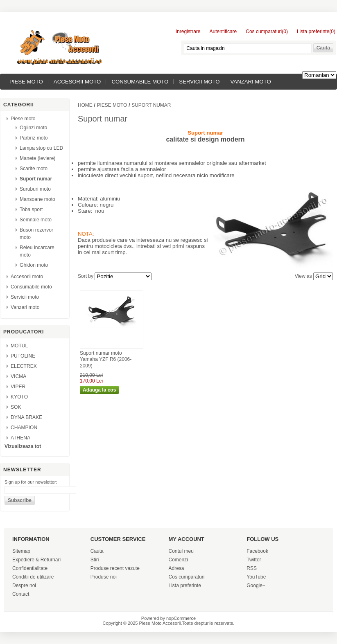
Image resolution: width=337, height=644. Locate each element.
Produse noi (104, 577)
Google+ (256, 585)
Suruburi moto (35, 189)
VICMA (18, 376)
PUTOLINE (23, 356)
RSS (252, 568)
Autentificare (223, 32)
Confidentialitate (30, 568)
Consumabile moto (140, 82)
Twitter (254, 560)
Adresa (176, 568)
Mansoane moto (37, 199)
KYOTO (19, 397)
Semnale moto (36, 220)
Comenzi (178, 560)
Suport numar (36, 179)
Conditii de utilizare (33, 577)
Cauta (97, 551)
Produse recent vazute (115, 568)
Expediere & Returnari (36, 560)
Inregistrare (188, 32)
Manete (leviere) (37, 158)
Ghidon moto (34, 265)
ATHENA (20, 438)
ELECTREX (24, 366)
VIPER (18, 387)
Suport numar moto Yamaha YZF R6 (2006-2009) (106, 359)
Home (85, 105)
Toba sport (31, 209)
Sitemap (21, 551)
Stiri (95, 560)
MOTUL (19, 346)
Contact (21, 594)
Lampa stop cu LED (41, 148)
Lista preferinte (185, 585)
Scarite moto (34, 169)
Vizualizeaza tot (23, 446)
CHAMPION (24, 428)
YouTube (256, 577)
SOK (16, 407)
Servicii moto (199, 82)
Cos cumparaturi (187, 577)
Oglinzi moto (33, 128)
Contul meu (181, 551)
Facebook (257, 551)
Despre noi (24, 585)
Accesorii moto (77, 82)
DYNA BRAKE (26, 417)
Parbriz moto (34, 138)
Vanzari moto (251, 82)
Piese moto (26, 82)
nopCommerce (181, 618)
